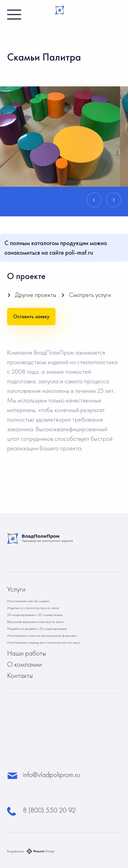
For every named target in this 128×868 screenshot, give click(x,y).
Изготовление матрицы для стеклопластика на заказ (44, 642)
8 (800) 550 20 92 (49, 810)
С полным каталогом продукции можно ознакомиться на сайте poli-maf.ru (56, 248)
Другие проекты (36, 295)
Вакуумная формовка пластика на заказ (35, 622)
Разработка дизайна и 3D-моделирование (37, 629)
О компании (24, 664)
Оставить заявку (31, 316)
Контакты (20, 676)
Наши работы (27, 653)
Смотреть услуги (90, 295)
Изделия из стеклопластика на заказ (33, 608)
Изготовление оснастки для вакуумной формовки (42, 635)
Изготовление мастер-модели (28, 601)
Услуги (16, 589)
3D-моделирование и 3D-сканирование (35, 615)
